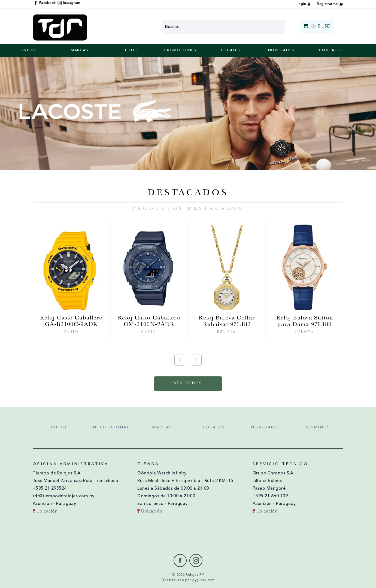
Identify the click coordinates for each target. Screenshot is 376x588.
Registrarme (327, 4)
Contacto (331, 50)
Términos (317, 427)
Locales (231, 50)
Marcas (80, 50)
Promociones (180, 50)
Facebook (45, 3)
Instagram (69, 3)
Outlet (130, 50)
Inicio (29, 50)
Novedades (281, 50)
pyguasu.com (203, 580)
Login (301, 4)
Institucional (110, 427)
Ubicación (45, 511)
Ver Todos (188, 383)
